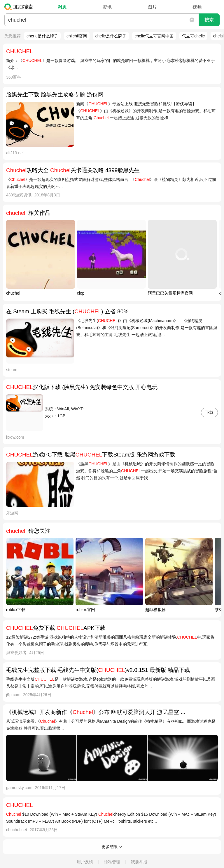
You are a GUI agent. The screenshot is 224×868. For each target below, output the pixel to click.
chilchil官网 (77, 36)
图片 (152, 7)
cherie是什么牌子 (42, 36)
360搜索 (20, 7)
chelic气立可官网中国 (154, 36)
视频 (197, 7)
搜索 (209, 20)
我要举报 (139, 862)
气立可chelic (193, 36)
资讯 (107, 7)
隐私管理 (112, 862)
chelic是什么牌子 (111, 36)
